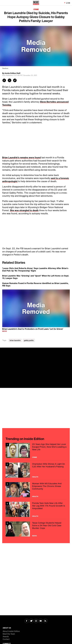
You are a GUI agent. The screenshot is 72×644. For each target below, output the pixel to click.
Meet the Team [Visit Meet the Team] (9, 634)
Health (35, 477)
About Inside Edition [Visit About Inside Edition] (11, 631)
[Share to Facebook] (4, 81)
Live (68, 3)
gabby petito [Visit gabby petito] (29, 340)
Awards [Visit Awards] (6, 637)
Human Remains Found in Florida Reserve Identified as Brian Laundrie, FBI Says (35, 284)
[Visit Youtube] (41, 621)
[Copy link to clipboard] (15, 81)
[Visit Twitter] (31, 621)
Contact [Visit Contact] (6, 639)
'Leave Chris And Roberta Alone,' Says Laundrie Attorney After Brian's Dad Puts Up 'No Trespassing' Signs (35, 269)
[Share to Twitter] (10, 81)
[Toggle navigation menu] (3, 3)
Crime (36, 9)
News (5, 331)
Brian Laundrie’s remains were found (21, 158)
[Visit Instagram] (36, 621)
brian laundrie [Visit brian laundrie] (15, 340)
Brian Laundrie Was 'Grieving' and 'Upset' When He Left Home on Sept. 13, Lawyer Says (36, 277)
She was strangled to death (24, 210)
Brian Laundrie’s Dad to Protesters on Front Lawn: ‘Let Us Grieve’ (33, 329)
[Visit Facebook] (27, 621)
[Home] (36, 3)
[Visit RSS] (45, 621)
